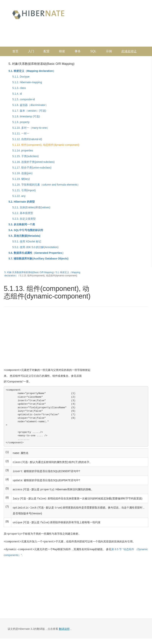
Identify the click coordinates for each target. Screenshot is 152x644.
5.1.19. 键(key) (21, 179)
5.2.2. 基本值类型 (23, 213)
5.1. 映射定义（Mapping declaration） (32, 71)
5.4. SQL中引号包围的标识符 (26, 230)
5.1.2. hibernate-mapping (27, 82)
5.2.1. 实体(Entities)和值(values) (31, 207)
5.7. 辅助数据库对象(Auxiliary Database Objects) (38, 259)
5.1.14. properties (23, 150)
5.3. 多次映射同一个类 (22, 224)
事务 (78, 51)
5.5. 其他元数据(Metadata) (24, 236)
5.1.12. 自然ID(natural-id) (27, 139)
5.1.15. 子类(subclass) (26, 156)
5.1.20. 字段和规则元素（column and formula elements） (46, 185)
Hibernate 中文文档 (38, 14)
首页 (15, 51)
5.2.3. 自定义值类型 (24, 219)
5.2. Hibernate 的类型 (22, 202)
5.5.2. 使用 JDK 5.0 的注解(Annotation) (35, 247)
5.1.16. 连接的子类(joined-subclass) (34, 162)
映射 (62, 51)
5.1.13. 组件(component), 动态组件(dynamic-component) (46, 145)
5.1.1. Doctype (21, 77)
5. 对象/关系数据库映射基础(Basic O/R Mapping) (42, 64)
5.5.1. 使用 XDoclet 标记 (27, 241)
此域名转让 (129, 51)
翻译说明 (64, 627)
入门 (31, 51)
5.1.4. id (17, 94)
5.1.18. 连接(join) (22, 173)
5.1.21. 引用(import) (24, 190)
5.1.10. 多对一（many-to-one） (31, 128)
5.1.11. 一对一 (21, 133)
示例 (109, 51)
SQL (93, 51)
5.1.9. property (21, 122)
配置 (47, 51)
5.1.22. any (19, 196)
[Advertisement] (73, 35)
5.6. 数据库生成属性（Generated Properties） (37, 253)
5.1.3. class (19, 88)
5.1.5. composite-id (24, 99)
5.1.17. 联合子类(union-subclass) (32, 168)
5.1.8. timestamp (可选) (26, 116)
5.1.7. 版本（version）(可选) (29, 111)
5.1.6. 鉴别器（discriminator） (30, 105)
